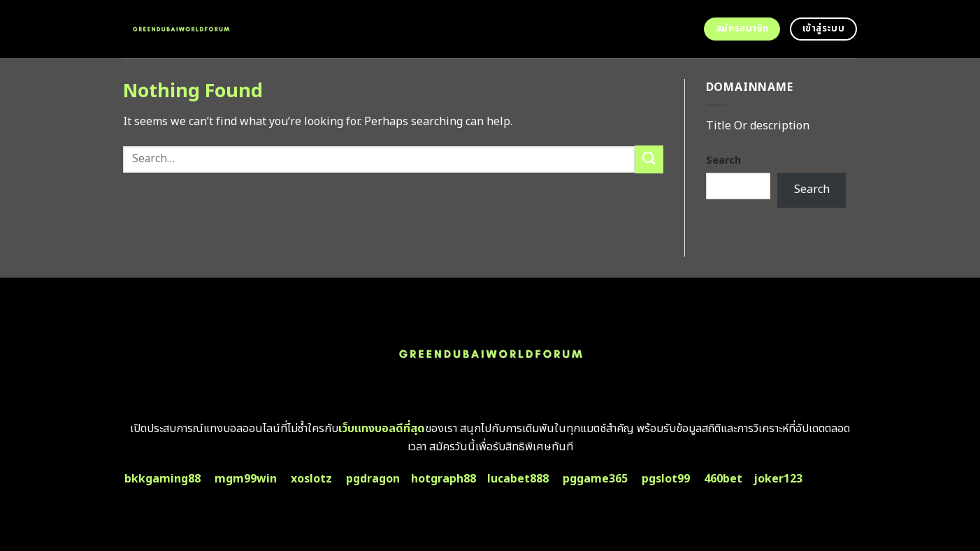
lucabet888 (518, 479)
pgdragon (373, 479)
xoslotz (311, 479)
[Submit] (649, 159)
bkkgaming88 (163, 479)
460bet (723, 479)
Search (723, 160)
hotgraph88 (444, 479)
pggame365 (595, 479)
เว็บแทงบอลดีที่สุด (382, 429)
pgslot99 (666, 479)
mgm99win (246, 479)
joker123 (778, 479)
